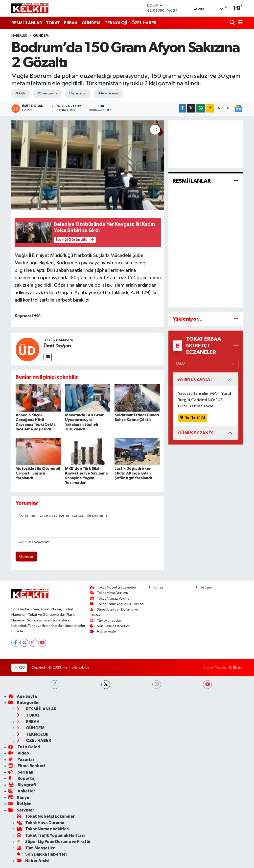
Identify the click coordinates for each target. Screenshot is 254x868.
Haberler (19, 36)
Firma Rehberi (27, 766)
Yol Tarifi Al (193, 418)
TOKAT (53, 23)
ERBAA (71, 23)
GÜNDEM (91, 23)
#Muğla (20, 94)
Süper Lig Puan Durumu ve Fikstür (54, 842)
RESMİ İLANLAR (27, 23)
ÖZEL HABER (144, 23)
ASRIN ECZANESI (195, 379)
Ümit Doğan (57, 346)
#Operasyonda (47, 94)
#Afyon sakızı (77, 94)
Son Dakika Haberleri (110, 626)
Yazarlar (21, 760)
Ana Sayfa (23, 696)
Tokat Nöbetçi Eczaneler (113, 587)
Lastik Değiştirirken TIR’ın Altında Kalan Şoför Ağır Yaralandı (133, 473)
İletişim (204, 587)
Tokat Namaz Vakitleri (111, 599)
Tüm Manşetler (105, 621)
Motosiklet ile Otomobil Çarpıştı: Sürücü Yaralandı (38, 473)
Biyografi (22, 785)
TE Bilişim (235, 667)
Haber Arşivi (103, 632)
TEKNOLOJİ (116, 23)
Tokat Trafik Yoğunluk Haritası (117, 604)
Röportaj (22, 778)
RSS (19, 667)
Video (19, 753)
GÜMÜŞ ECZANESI (196, 433)
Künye (156, 587)
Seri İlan (21, 772)
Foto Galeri (24, 747)
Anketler (22, 791)
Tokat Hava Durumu (109, 593)
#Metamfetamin (108, 94)
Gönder (26, 557)
